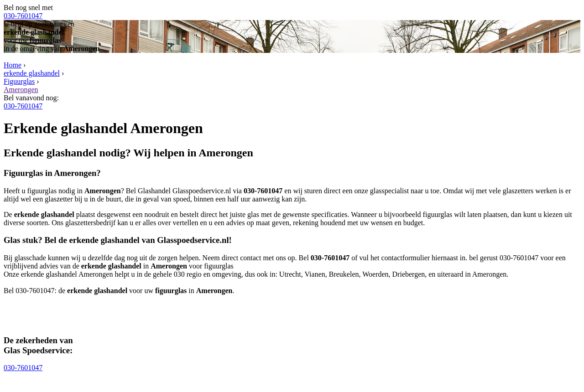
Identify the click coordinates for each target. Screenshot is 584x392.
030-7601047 (23, 16)
